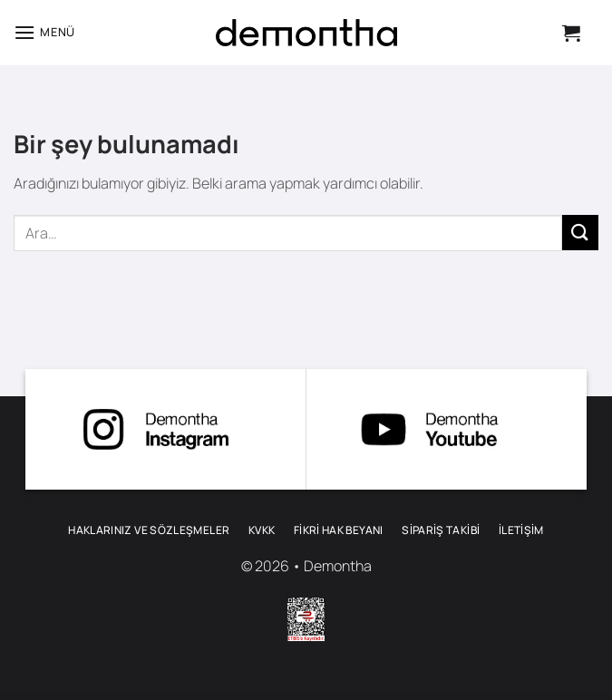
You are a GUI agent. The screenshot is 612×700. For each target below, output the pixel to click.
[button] (44, 32)
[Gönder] (580, 233)
